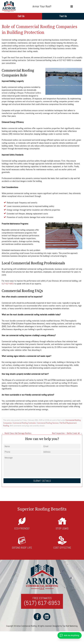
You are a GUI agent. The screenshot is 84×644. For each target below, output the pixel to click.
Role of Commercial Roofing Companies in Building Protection (40, 29)
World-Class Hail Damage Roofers (17, 433)
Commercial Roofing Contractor (24, 423)
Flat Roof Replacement (68, 423)
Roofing (6, 426)
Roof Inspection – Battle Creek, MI (67, 433)
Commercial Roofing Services (48, 423)
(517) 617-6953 (42, 603)
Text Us (63, 16)
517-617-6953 (8, 284)
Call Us (21, 16)
